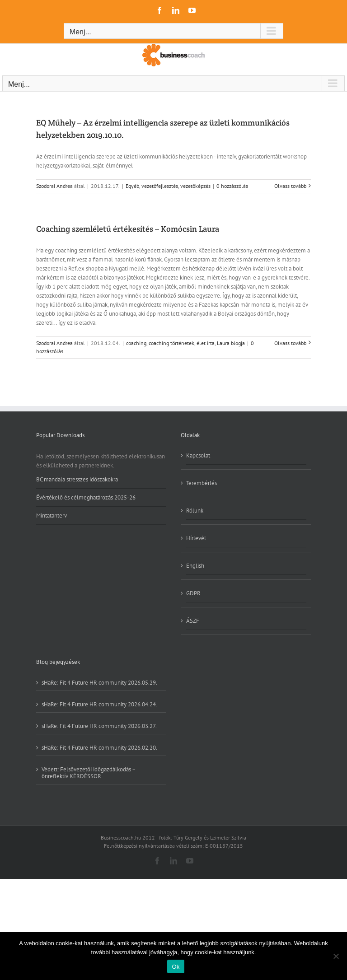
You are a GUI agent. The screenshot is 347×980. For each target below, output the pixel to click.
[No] (336, 956)
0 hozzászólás (232, 186)
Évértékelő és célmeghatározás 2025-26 (86, 497)
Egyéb (132, 186)
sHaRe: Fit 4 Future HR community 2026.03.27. (99, 726)
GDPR (193, 593)
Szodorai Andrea (54, 186)
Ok (176, 967)
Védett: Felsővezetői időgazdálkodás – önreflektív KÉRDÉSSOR (89, 772)
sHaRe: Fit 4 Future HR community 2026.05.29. (99, 683)
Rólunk (195, 511)
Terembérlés (202, 483)
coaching (136, 343)
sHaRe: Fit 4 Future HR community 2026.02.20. (99, 747)
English (195, 566)
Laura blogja (231, 343)
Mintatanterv (52, 516)
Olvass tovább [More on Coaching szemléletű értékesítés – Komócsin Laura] (290, 343)
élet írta (206, 343)
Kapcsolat (198, 456)
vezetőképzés (195, 186)
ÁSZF (193, 621)
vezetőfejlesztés (160, 186)
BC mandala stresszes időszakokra (77, 480)
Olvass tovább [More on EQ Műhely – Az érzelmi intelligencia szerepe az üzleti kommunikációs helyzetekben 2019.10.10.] (290, 186)
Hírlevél (196, 538)
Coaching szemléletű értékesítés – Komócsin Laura (128, 229)
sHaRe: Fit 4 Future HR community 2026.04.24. (99, 704)
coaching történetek (171, 343)
